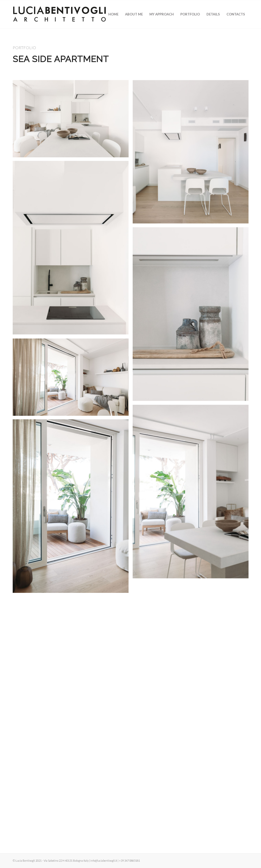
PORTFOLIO (24, 48)
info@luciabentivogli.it (104, 861)
